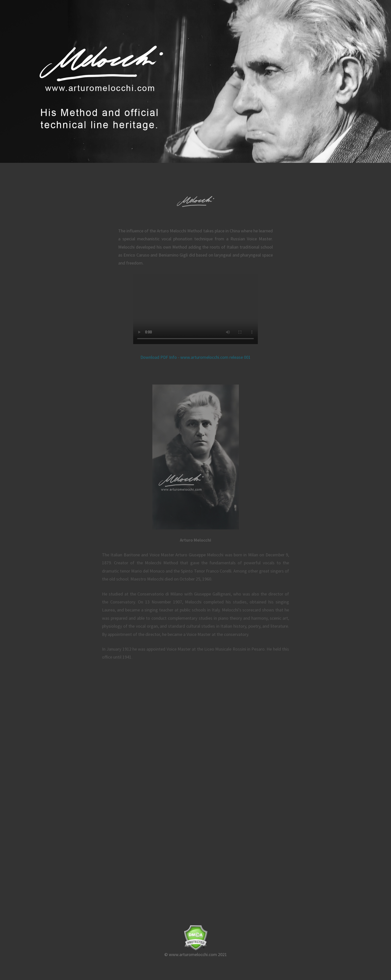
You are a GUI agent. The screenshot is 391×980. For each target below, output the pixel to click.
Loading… (195, 774)
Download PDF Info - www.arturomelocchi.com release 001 (195, 360)
